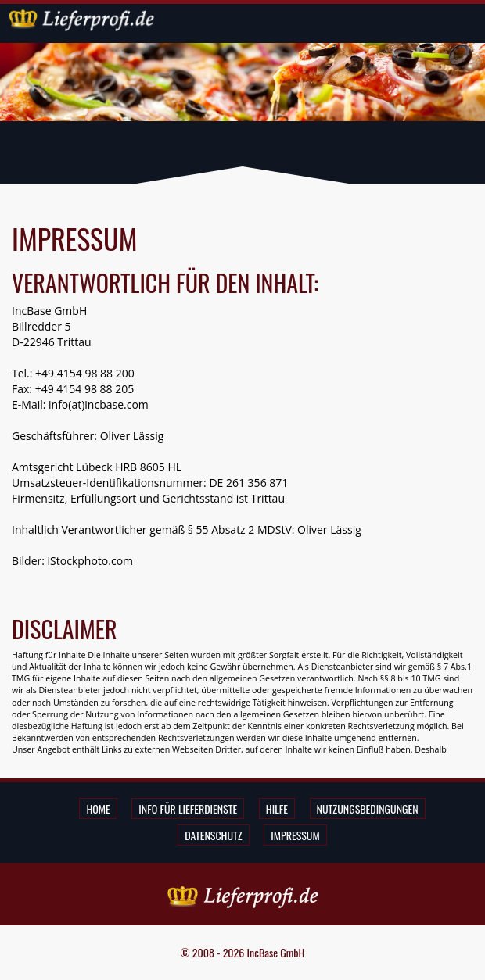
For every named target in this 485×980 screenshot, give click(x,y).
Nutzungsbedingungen (368, 808)
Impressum (295, 835)
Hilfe (277, 808)
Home (98, 808)
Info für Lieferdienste (188, 808)
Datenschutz (213, 835)
